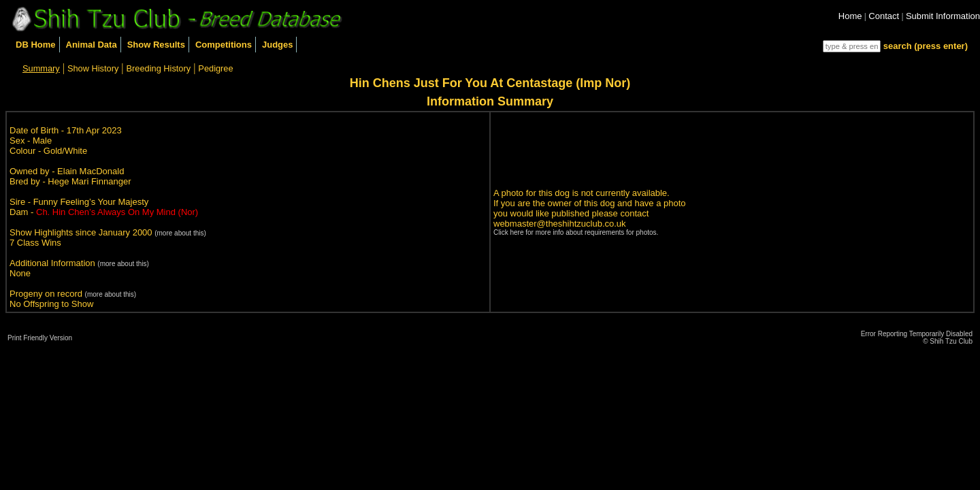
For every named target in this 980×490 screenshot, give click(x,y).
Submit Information (943, 16)
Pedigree (215, 68)
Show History (93, 68)
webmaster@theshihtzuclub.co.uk (560, 224)
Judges (278, 45)
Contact (884, 16)
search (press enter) (926, 46)
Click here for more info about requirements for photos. (576, 232)
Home (850, 16)
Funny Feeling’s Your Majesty (91, 202)
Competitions (224, 45)
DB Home (36, 45)
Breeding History (159, 68)
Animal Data (92, 45)
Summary (41, 68)
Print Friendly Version (40, 338)
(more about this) (180, 233)
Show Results (156, 45)
